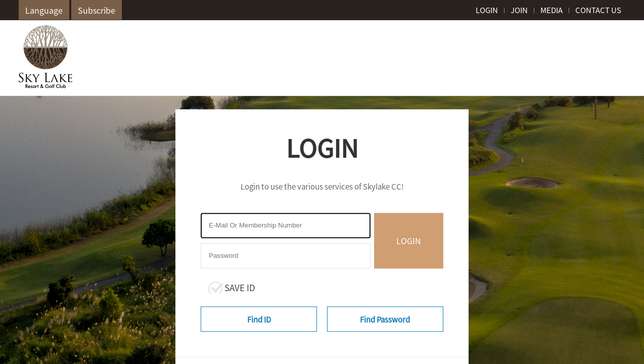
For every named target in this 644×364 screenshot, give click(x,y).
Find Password (385, 320)
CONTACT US (598, 10)
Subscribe (97, 10)
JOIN (519, 10)
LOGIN (487, 10)
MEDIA (551, 10)
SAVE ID (240, 287)
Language (44, 10)
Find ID (259, 320)
